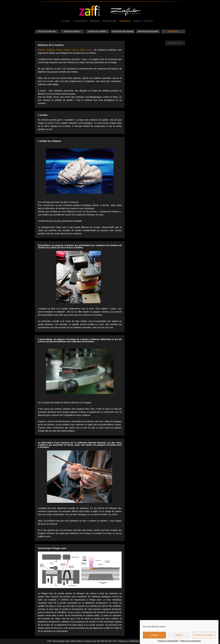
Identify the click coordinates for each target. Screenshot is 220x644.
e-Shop (66, 21)
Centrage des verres (123, 32)
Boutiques (81, 21)
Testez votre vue (47, 32)
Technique (125, 21)
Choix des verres (97, 32)
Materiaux (173, 32)
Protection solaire (148, 32)
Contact (148, 21)
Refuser (179, 636)
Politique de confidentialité (168, 642)
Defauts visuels (72, 32)
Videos (137, 21)
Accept (154, 636)
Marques (95, 21)
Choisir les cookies (204, 636)
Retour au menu (175, 43)
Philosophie (109, 21)
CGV (115, 641)
